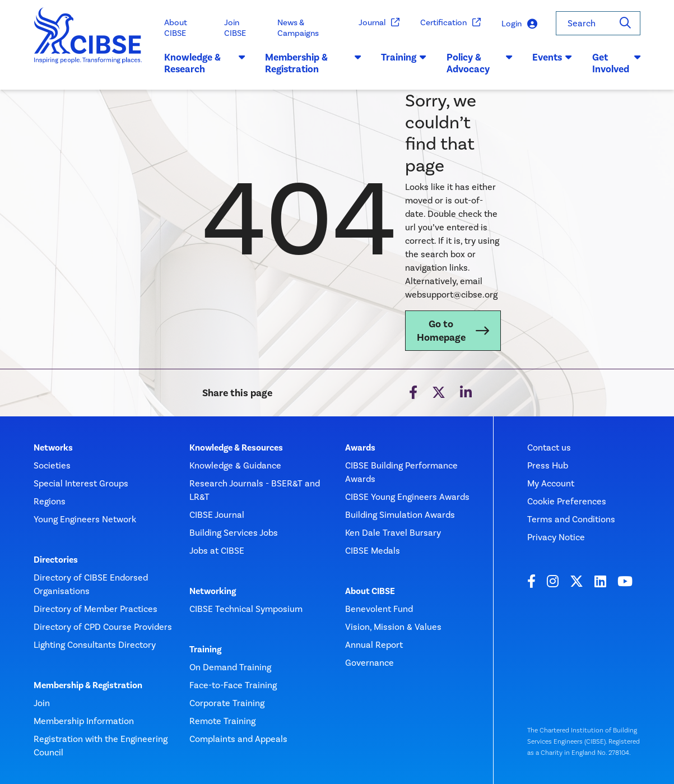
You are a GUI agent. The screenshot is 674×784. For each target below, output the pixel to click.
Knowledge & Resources (236, 448)
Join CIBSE (235, 28)
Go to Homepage (441, 331)
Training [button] (404, 57)
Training (205, 650)
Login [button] (519, 24)
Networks (53, 448)
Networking (213, 591)
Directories (56, 560)
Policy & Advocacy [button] (479, 63)
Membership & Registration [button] (313, 63)
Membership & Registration (88, 685)
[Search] (625, 23)
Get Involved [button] (616, 63)
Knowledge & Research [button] (204, 63)
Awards (360, 448)
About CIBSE (176, 28)
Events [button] (552, 57)
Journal (379, 23)
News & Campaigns (298, 28)
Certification (451, 23)
